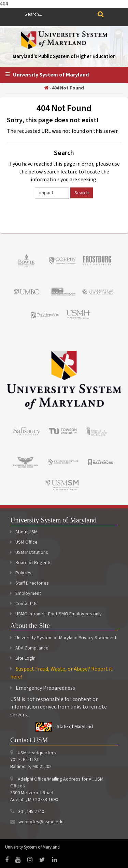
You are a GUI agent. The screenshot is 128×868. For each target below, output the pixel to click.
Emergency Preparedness (45, 688)
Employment (26, 593)
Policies (21, 573)
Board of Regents (31, 563)
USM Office (24, 542)
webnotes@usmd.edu (41, 822)
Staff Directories (30, 583)
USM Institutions (29, 552)
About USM (24, 532)
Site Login (25, 658)
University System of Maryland (51, 75)
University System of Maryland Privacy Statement (66, 638)
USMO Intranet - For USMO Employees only (56, 614)
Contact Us (24, 604)
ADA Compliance (32, 648)
